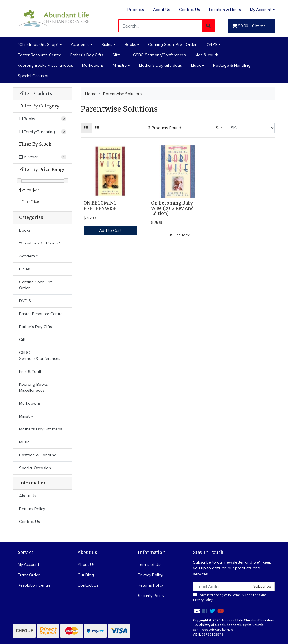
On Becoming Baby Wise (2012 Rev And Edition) (172, 208)
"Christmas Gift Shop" (38, 44)
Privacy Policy (150, 575)
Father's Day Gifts (87, 55)
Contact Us (190, 10)
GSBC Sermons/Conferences (159, 55)
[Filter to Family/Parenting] (43, 132)
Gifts (116, 55)
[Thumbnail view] (86, 128)
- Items (249, 26)
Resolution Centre (34, 585)
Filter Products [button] (36, 94)
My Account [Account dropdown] (261, 10)
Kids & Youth (207, 55)
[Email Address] (222, 586)
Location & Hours (225, 10)
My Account (28, 564)
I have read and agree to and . (230, 597)
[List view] (97, 128)
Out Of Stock (178, 235)
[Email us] (197, 611)
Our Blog (86, 575)
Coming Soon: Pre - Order (172, 44)
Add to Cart (110, 230)
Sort (220, 128)
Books (130, 44)
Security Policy (151, 596)
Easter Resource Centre (40, 55)
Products (136, 10)
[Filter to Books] (43, 119)
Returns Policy (32, 509)
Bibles (107, 44)
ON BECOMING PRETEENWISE (100, 206)
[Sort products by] (250, 128)
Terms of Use (150, 564)
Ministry (120, 65)
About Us (162, 10)
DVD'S (211, 44)
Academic (80, 44)
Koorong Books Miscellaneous (45, 65)
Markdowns (93, 65)
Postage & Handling (232, 65)
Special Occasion (34, 76)
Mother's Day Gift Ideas (160, 65)
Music (196, 65)
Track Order (29, 575)
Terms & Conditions (246, 595)
